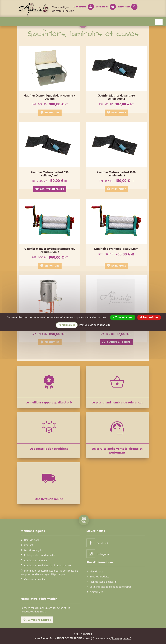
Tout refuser (149, 317)
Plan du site (96, 572)
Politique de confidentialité (40, 556)
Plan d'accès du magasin (103, 582)
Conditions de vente (36, 561)
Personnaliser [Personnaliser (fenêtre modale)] (67, 325)
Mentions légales (34, 550)
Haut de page (32, 540)
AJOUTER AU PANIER (50, 189)
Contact (29, 545)
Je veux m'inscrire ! (37, 620)
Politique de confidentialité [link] (95, 325)
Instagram (98, 553)
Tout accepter (123, 317)
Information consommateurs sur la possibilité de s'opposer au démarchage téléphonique (49, 573)
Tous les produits (99, 577)
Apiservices (96, 592)
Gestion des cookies (35, 580)
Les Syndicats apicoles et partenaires (111, 587)
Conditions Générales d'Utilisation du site (47, 566)
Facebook (97, 543)
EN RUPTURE (50, 112)
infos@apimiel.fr (122, 638)
